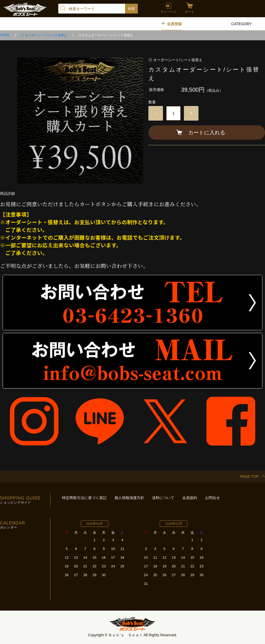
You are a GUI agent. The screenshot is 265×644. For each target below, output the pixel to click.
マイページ (168, 12)
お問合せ (213, 498)
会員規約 (190, 498)
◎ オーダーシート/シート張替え (44, 35)
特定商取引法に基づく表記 (84, 498)
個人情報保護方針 (129, 498)
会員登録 (174, 24)
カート (189, 12)
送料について (163, 498)
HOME (5, 35)
